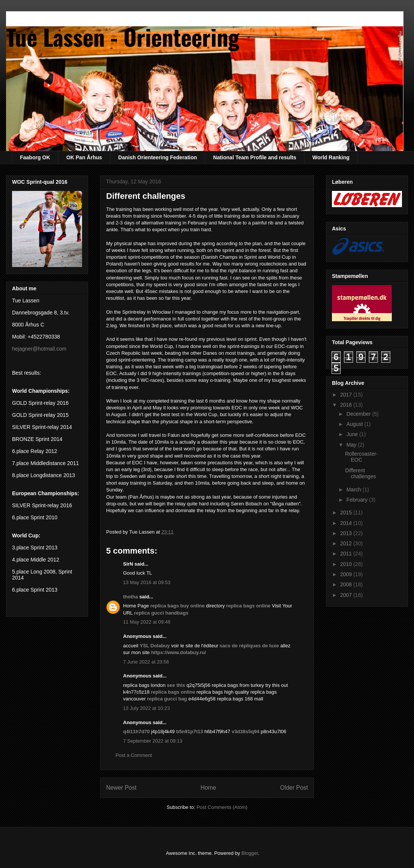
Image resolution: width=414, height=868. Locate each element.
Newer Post (121, 788)
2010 (347, 564)
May (352, 445)
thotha (131, 597)
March (354, 490)
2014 (347, 523)
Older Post (294, 788)
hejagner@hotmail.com (39, 349)
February (358, 500)
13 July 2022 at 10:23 (146, 708)
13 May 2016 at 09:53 (147, 582)
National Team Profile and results (255, 157)
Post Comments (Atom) (222, 807)
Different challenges (361, 474)
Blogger (250, 853)
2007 (347, 595)
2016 (347, 405)
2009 (347, 574)
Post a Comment (134, 755)
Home (209, 788)
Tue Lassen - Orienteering (123, 36)
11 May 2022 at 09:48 (147, 622)
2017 (347, 395)
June (353, 434)
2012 (347, 543)
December (359, 414)
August (355, 424)
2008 (347, 584)
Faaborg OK (35, 157)
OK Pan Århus (84, 157)
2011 (347, 554)
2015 (347, 513)
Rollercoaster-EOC (361, 457)
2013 (347, 533)
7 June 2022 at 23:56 (146, 662)
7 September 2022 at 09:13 (153, 741)
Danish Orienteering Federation (158, 157)
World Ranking (331, 157)
